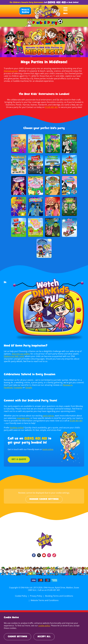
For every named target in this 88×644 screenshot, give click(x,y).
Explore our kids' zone (14, 356)
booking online (16, 428)
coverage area (19, 418)
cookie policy (44, 626)
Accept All (44, 637)
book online (47, 449)
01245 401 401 (57, 3)
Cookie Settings (17, 637)
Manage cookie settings (44, 499)
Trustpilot (18, 388)
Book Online (73, 2)
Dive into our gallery (21, 354)
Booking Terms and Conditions (59, 596)
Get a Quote (19, 460)
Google (28, 388)
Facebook (8, 388)
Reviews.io (67, 385)
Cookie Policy (21, 596)
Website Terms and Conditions (45, 600)
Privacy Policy (36, 596)
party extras (47, 416)
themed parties (11, 71)
